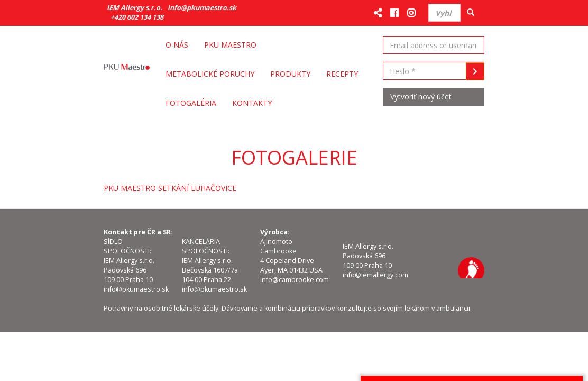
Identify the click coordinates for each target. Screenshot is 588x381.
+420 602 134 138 (137, 17)
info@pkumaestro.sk (202, 8)
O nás (177, 45)
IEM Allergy (471, 268)
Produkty (290, 74)
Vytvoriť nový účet (421, 97)
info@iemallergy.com (375, 275)
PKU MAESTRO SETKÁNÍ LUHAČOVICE (170, 188)
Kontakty (252, 103)
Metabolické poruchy (210, 74)
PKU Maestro (230, 45)
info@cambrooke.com (295, 280)
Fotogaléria (191, 103)
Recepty (342, 74)
